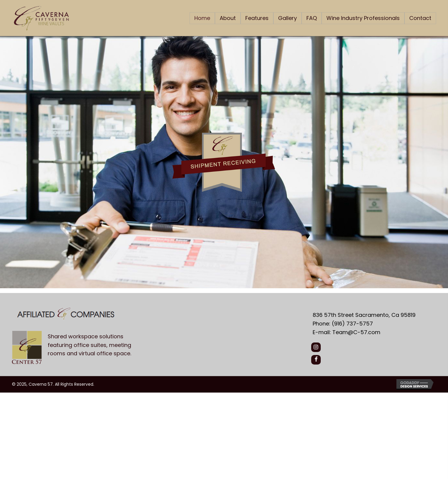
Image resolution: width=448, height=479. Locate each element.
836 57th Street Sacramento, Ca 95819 (364, 315)
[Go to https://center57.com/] (156, 347)
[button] (316, 347)
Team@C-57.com (356, 332)
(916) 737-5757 (352, 324)
